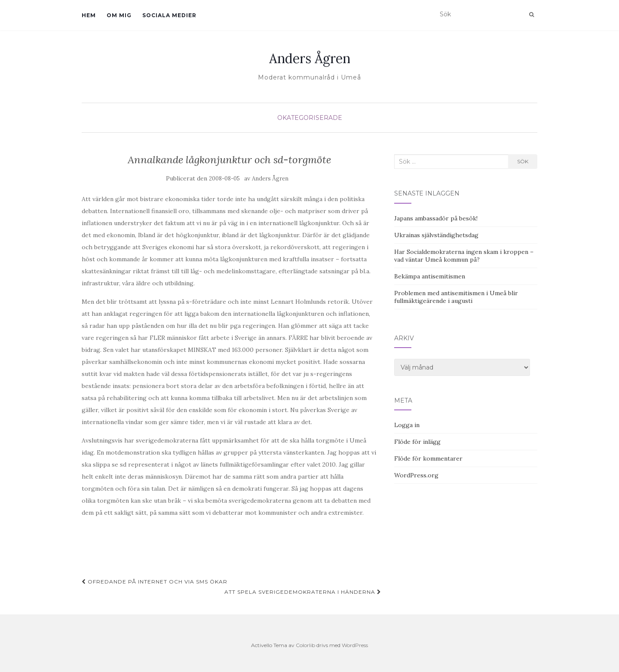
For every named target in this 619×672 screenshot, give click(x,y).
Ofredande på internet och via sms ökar (155, 582)
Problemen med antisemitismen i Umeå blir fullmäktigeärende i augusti (456, 297)
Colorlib (305, 645)
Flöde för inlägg (417, 442)
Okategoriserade (310, 118)
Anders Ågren (310, 58)
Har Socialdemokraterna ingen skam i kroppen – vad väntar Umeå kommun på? (464, 256)
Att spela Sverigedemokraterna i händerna (303, 592)
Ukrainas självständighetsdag (436, 235)
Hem (89, 15)
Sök (523, 161)
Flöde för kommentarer (428, 458)
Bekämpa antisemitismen (430, 276)
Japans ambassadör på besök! (436, 218)
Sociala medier (169, 15)
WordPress (355, 645)
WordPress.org (416, 475)
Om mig (119, 15)
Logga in (407, 425)
